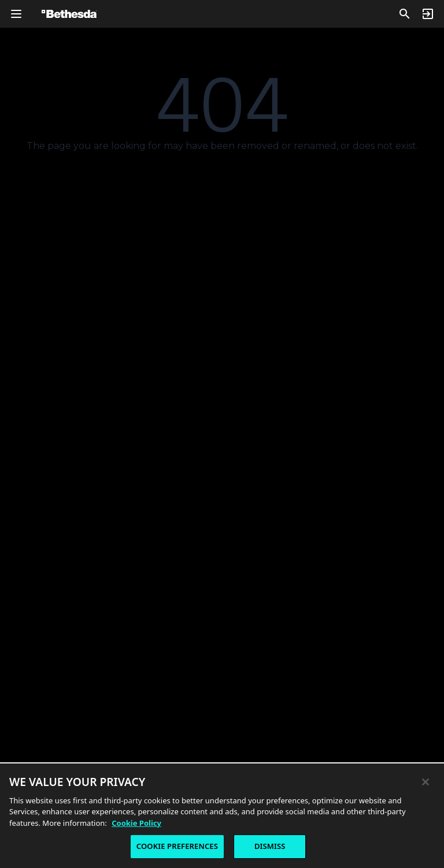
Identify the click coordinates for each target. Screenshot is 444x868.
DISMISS (270, 849)
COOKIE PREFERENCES (177, 849)
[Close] (425, 784)
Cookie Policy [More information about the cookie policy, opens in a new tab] (136, 825)
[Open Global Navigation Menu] (16, 14)
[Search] (405, 14)
